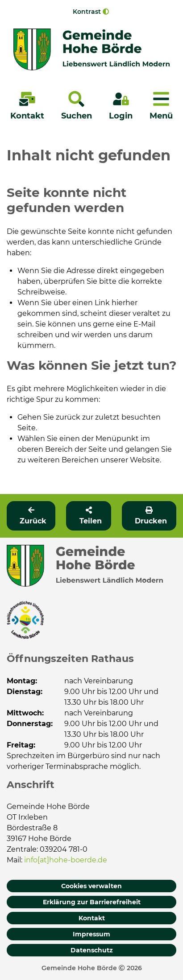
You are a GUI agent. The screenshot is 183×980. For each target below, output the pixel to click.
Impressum (91, 934)
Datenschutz (92, 950)
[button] (88, 516)
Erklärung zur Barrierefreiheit (92, 902)
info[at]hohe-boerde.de (66, 860)
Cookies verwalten (91, 886)
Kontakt (92, 918)
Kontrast (91, 12)
